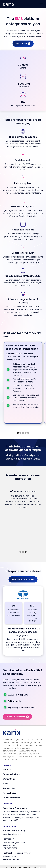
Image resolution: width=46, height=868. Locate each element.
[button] (41, 4)
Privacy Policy (9, 793)
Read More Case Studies (23, 579)
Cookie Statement (11, 798)
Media (6, 784)
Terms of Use (9, 788)
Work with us (9, 779)
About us (7, 770)
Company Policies (11, 774)
